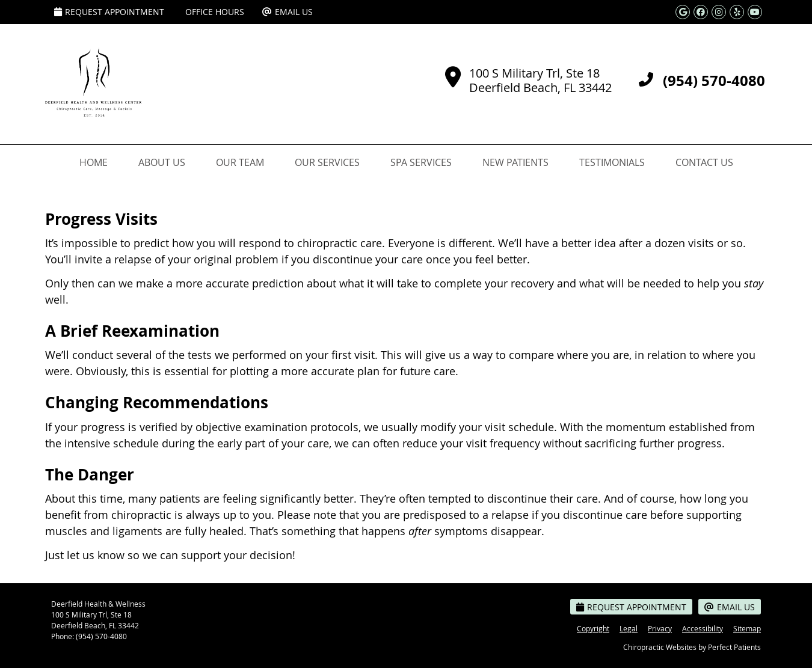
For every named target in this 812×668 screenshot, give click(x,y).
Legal (629, 628)
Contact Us (704, 162)
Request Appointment (109, 12)
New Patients (515, 162)
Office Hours (215, 12)
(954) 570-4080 (101, 636)
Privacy (660, 628)
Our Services (327, 162)
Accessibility (703, 628)
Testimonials (612, 162)
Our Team (240, 162)
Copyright (593, 628)
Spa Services (421, 162)
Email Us (288, 12)
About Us (162, 162)
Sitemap (747, 628)
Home (94, 162)
